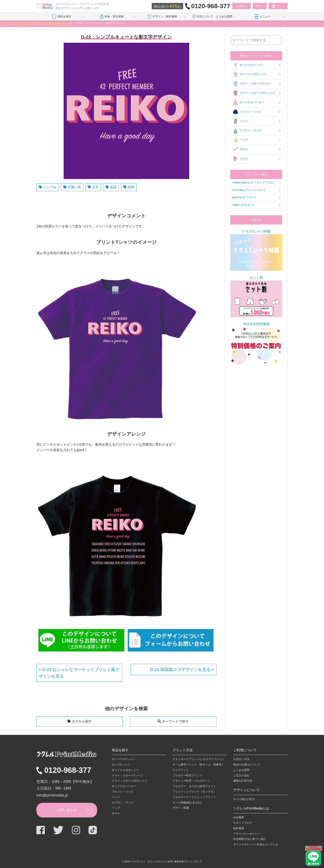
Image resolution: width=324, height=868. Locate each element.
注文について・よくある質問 (212, 17)
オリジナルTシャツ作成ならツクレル (256, 844)
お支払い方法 (241, 759)
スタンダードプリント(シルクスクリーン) (198, 759)
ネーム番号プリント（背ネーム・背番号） (198, 765)
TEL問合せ (242, 6)
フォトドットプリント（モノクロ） (194, 792)
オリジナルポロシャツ (250, 74)
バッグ (240, 140)
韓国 (131, 187)
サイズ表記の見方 (244, 799)
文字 (95, 187)
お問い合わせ (67, 810)
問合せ (260, 6)
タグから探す (82, 721)
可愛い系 (74, 187)
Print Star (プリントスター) (249, 190)
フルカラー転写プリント (187, 775)
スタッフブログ (243, 823)
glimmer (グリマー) (244, 197)
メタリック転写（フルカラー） (192, 781)
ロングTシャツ (121, 765)
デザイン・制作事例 (162, 17)
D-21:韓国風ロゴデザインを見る (181, 669)
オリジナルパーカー (248, 102)
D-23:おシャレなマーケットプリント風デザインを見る (79, 673)
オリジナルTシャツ (248, 65)
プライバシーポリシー (247, 834)
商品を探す (61, 17)
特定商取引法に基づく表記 (249, 839)
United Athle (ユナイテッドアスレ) (253, 182)
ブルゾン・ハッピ (247, 112)
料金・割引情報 (112, 17)
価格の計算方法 (243, 781)
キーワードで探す (175, 721)
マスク (240, 159)
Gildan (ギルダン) (243, 205)
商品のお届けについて (247, 765)
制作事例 (239, 828)
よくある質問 (241, 770)
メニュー (262, 17)
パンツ (240, 121)
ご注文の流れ (241, 775)
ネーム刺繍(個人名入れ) (187, 802)
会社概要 (239, 817)
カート (278, 6)
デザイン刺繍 (181, 808)
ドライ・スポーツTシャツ (252, 84)
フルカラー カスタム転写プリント (194, 786)
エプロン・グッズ (247, 131)
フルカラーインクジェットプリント (194, 797)
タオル (240, 149)
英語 (113, 187)
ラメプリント (181, 770)
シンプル (50, 187)
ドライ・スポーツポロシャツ (254, 93)
